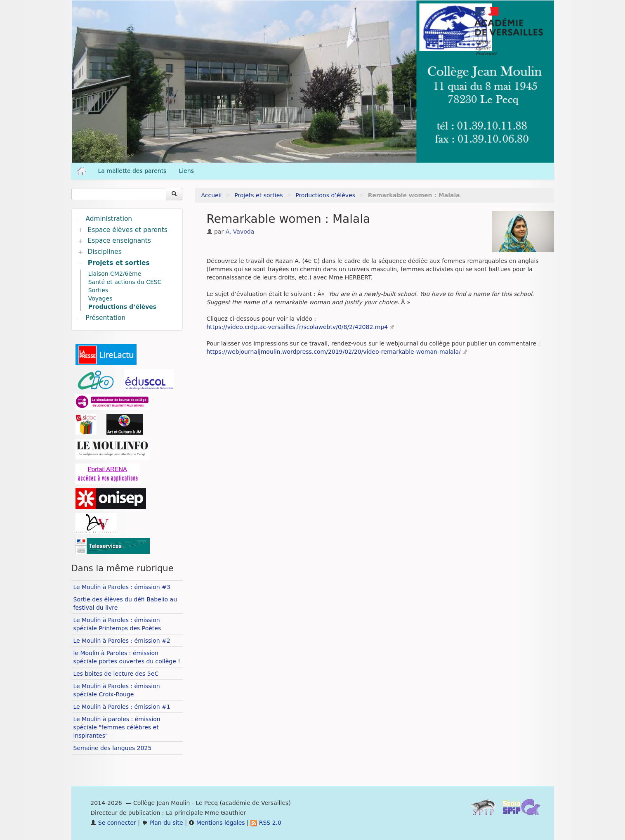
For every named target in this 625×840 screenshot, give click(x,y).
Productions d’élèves (325, 195)
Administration (109, 219)
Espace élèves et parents (127, 230)
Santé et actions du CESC (125, 282)
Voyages (100, 298)
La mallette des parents (132, 171)
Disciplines (104, 252)
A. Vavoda (240, 232)
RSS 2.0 (266, 823)
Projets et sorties (258, 195)
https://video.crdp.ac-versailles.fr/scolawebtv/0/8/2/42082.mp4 (297, 327)
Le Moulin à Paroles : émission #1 (122, 707)
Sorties (98, 290)
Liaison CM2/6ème (115, 274)
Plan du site (163, 823)
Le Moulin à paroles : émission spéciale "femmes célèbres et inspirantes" (117, 727)
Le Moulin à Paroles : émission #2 (122, 641)
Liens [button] (187, 171)
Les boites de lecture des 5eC (116, 674)
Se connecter (113, 823)
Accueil (212, 195)
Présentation (106, 318)
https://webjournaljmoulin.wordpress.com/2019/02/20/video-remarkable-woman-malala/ (334, 352)
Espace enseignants (119, 241)
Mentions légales (217, 823)
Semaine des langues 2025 (113, 748)
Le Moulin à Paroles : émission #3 (122, 587)
